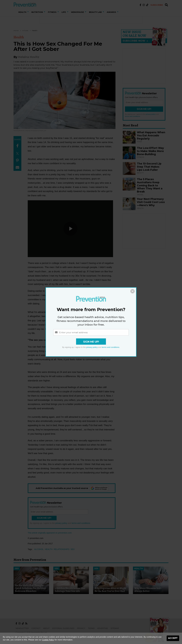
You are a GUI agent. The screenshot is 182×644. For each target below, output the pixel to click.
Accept (173, 638)
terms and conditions (111, 347)
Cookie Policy (48, 640)
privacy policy (92, 347)
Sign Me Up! (91, 342)
